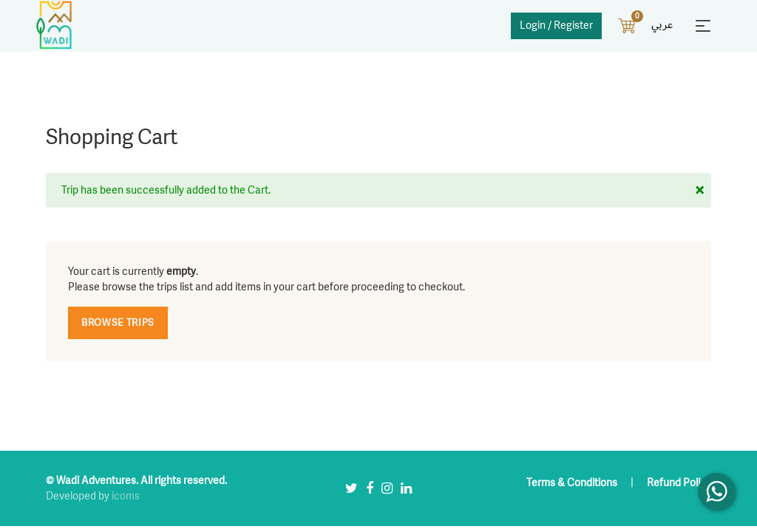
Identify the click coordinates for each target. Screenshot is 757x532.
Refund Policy (679, 483)
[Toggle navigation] (703, 26)
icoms (126, 496)
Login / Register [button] (556, 25)
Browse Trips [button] (118, 323)
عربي (662, 25)
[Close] (700, 190)
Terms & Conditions (573, 483)
